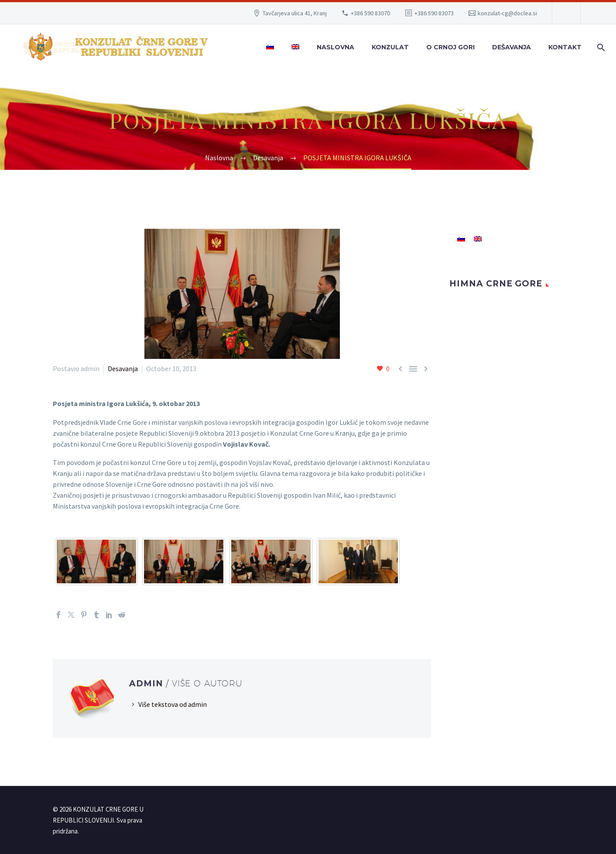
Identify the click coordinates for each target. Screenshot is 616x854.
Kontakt (565, 47)
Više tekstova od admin (173, 704)
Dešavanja (512, 47)
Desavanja (123, 368)
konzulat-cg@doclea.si (507, 13)
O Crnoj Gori (450, 47)
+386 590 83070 (370, 13)
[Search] (599, 47)
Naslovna (335, 47)
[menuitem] (270, 47)
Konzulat (390, 47)
